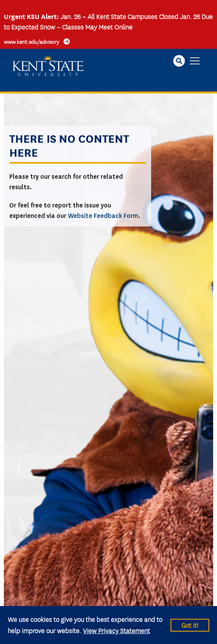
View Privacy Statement (116, 630)
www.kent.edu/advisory (32, 41)
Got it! (190, 625)
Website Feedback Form (103, 216)
